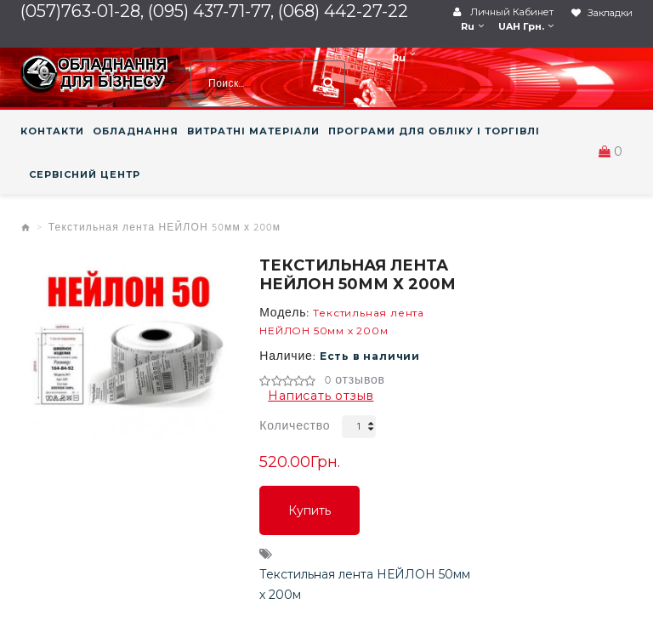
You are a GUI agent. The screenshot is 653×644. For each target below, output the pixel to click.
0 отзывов (355, 381)
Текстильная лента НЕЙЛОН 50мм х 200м (165, 228)
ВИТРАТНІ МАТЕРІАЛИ (253, 131)
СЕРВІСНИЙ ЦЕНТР (85, 174)
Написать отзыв (321, 396)
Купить (309, 510)
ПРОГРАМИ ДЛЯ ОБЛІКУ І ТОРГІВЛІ (434, 131)
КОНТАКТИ (52, 131)
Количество (295, 427)
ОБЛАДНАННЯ (136, 131)
